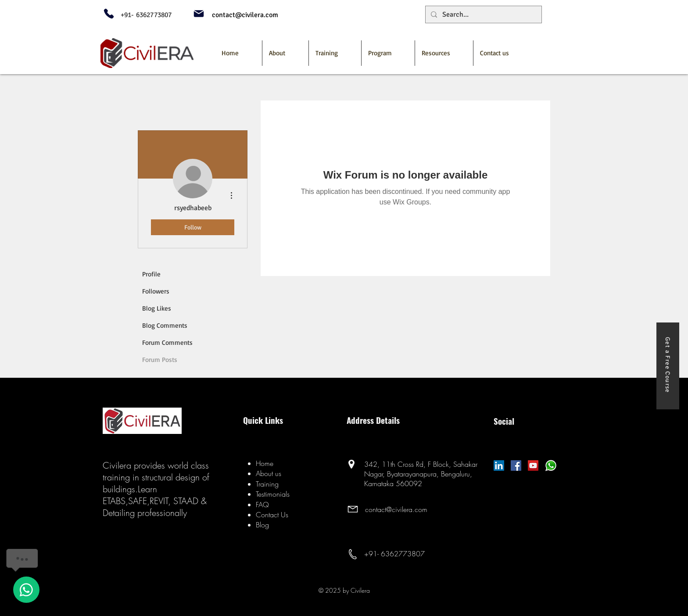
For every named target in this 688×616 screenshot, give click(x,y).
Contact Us (272, 515)
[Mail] (199, 14)
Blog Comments (165, 325)
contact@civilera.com (396, 509)
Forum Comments (167, 342)
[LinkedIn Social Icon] (499, 466)
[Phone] (109, 14)
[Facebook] (516, 466)
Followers (156, 291)
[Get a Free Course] (668, 366)
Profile (151, 274)
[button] (388, 53)
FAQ (262, 505)
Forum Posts (160, 360)
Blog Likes (157, 308)
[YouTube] (533, 466)
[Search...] (483, 14)
